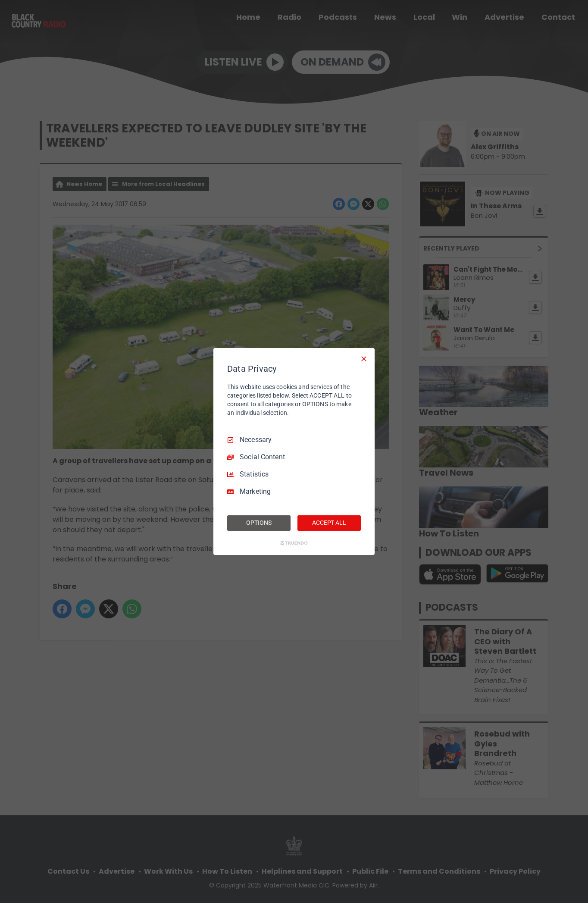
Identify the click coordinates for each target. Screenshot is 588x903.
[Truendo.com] (294, 543)
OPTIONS (259, 523)
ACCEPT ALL (329, 523)
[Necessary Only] (364, 359)
